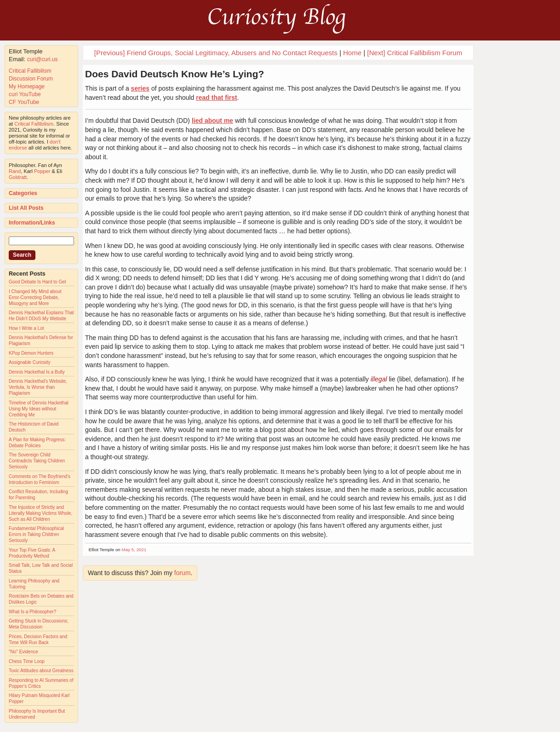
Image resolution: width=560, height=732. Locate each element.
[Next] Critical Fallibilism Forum (414, 53)
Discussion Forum (31, 79)
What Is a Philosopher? (32, 612)
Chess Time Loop (27, 661)
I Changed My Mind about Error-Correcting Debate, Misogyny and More (35, 297)
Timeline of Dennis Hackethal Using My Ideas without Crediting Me (39, 409)
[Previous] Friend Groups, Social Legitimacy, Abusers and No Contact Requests (216, 53)
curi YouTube (25, 94)
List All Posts (26, 208)
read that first (216, 98)
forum (183, 573)
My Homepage (27, 86)
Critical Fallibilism (30, 71)
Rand (15, 171)
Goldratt (18, 177)
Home (352, 53)
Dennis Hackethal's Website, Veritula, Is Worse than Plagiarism (38, 387)
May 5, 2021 (134, 550)
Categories (23, 193)
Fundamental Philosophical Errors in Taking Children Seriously (36, 534)
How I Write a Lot (26, 328)
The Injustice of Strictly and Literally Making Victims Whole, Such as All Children (40, 513)
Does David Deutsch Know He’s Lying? (174, 74)
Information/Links (32, 223)
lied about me (212, 121)
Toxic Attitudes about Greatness (41, 671)
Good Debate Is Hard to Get (37, 282)
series (140, 88)
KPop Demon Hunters (31, 353)
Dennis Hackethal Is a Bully (37, 372)
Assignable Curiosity (30, 362)
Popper (42, 171)
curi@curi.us (43, 59)
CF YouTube (24, 102)
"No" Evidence (23, 652)
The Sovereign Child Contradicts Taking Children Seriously (37, 461)
